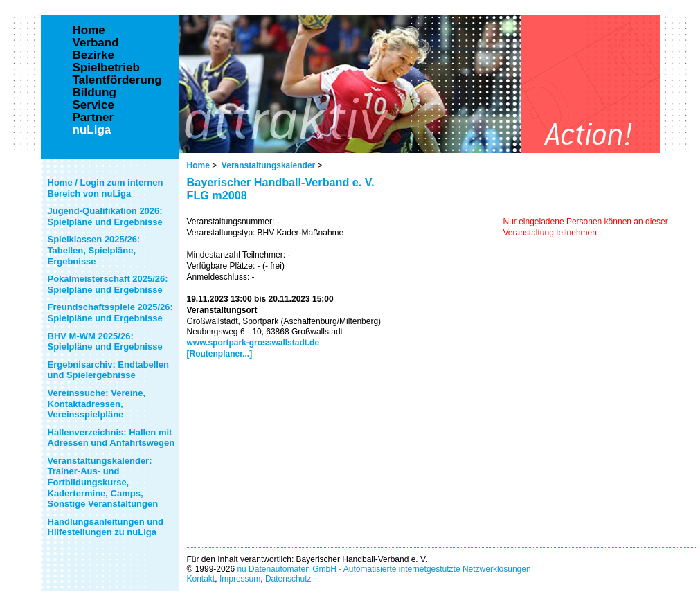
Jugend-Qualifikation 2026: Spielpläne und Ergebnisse (105, 216)
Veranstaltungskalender (268, 165)
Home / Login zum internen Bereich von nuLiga (106, 188)
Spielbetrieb (106, 68)
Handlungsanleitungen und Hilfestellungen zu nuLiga (106, 527)
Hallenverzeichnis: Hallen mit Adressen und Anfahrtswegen (111, 438)
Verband (96, 43)
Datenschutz (288, 579)
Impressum (240, 579)
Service (94, 105)
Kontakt (201, 579)
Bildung (95, 93)
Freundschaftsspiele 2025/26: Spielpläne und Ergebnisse (110, 313)
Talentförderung (117, 80)
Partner (93, 118)
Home (198, 165)
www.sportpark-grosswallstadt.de (253, 343)
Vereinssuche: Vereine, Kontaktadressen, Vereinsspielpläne (97, 404)
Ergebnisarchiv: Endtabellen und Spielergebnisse (109, 370)
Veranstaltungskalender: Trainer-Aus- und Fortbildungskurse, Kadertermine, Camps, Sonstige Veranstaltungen (103, 482)
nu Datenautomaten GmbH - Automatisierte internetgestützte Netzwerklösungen (384, 569)
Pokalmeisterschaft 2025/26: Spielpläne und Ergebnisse (108, 284)
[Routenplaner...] (220, 354)
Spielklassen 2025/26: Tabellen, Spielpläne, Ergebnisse (94, 250)
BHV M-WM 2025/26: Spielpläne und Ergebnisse (105, 342)
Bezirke (93, 55)
